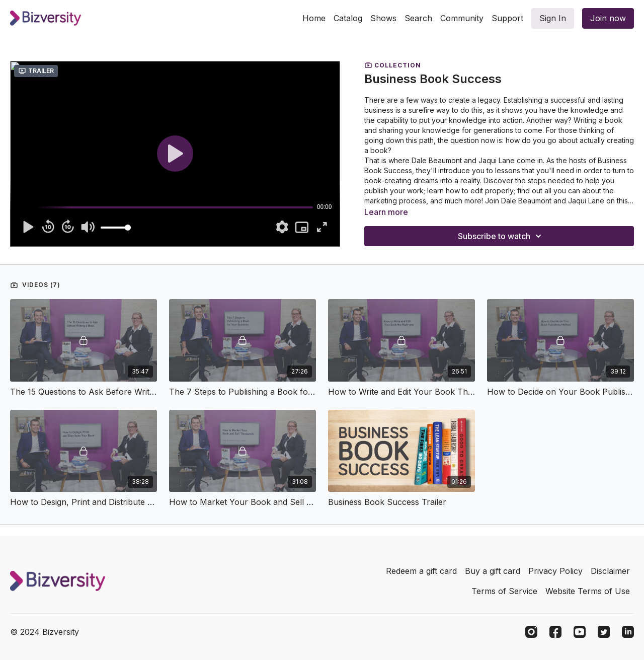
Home (314, 18)
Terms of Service (504, 591)
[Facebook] (555, 632)
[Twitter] (604, 632)
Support (507, 18)
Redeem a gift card (421, 571)
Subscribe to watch (501, 236)
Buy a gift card (493, 571)
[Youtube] (580, 632)
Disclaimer (610, 571)
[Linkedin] (628, 632)
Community (462, 18)
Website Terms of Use (588, 591)
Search (418, 18)
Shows (383, 18)
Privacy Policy (555, 571)
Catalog (348, 18)
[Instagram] (531, 632)
